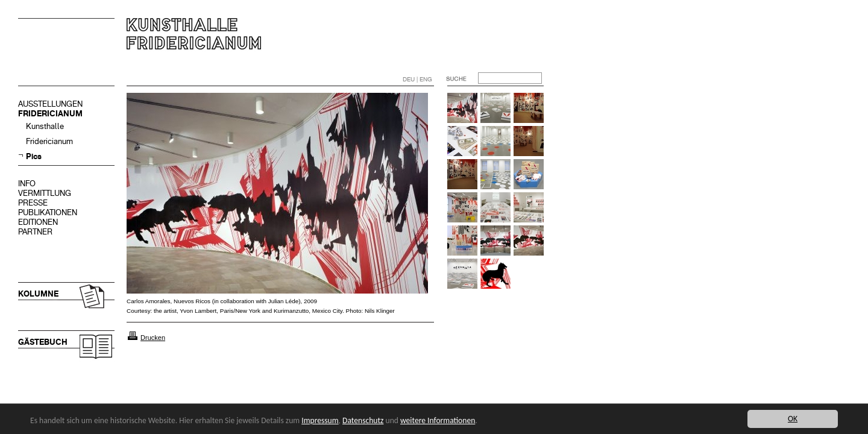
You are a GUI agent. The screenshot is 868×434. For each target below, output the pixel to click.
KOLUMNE (38, 294)
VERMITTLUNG (45, 193)
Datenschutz (363, 420)
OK (793, 419)
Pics (34, 156)
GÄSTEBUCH (43, 342)
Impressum (320, 420)
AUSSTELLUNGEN (50, 104)
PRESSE (33, 203)
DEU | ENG (417, 79)
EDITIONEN (38, 222)
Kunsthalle (45, 126)
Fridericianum (49, 141)
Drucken (153, 338)
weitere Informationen (438, 420)
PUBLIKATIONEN (48, 212)
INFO (27, 184)
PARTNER (35, 232)
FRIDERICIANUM (50, 114)
